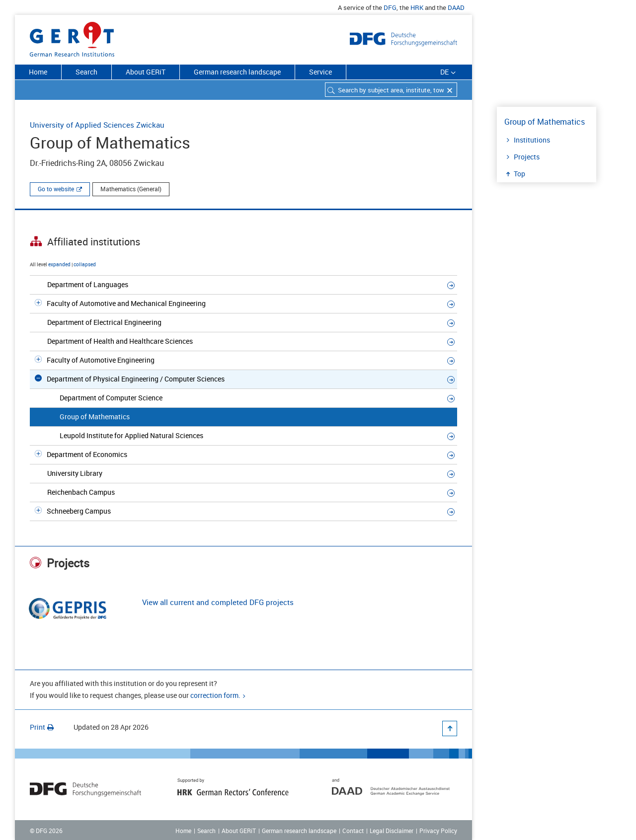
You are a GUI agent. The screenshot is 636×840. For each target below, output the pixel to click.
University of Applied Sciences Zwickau (97, 125)
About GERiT (146, 72)
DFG (390, 7)
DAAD (456, 7)
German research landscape (237, 72)
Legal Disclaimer (392, 831)
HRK (417, 7)
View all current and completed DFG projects (218, 602)
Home (38, 72)
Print (42, 727)
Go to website (56, 189)
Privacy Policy (438, 831)
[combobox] (391, 90)
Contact (353, 831)
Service (320, 72)
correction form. (215, 695)
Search (86, 72)
